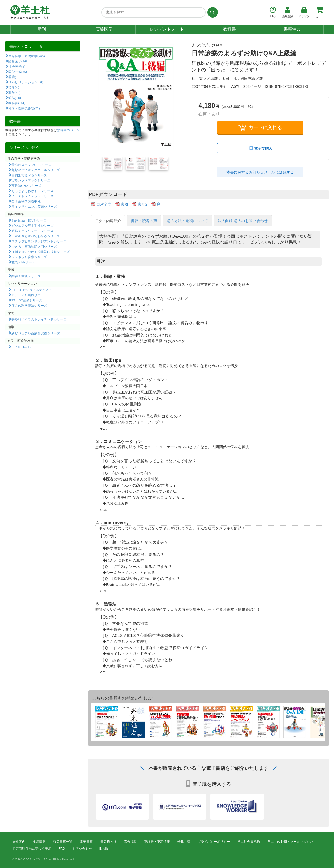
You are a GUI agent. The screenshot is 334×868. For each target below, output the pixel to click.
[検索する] (212, 12)
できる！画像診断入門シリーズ (34, 246)
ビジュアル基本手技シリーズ (32, 225)
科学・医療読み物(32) (24, 108)
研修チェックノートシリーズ (32, 231)
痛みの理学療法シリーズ (29, 305)
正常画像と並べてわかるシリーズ (36, 236)
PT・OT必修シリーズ (27, 300)
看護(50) (14, 77)
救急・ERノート (23, 262)
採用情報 (39, 842)
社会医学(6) (17, 66)
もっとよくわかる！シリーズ (32, 191)
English (105, 849)
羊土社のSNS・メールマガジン (290, 842)
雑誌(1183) (16, 98)
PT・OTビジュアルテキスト (32, 290)
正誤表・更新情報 (157, 842)
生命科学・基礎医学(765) (26, 56)
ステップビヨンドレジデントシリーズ (39, 241)
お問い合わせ (82, 849)
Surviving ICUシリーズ (29, 220)
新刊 (42, 29)
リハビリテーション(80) (26, 82)
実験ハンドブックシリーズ (31, 180)
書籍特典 (292, 29)
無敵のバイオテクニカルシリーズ (36, 170)
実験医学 (104, 29)
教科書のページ (68, 130)
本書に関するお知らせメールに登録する (260, 172)
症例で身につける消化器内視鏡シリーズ (41, 252)
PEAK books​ (21, 347)
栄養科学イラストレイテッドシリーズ (39, 319)
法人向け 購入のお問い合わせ (243, 221)
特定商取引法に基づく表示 (32, 849)
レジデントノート (167, 29)
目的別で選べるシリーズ (29, 175)
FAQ (62, 849)
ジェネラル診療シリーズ (29, 257)
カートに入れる (260, 128)
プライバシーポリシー (214, 842)
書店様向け (108, 842)
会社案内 (19, 842)
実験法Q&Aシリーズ (26, 185)
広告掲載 (130, 842)
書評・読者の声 (144, 221)
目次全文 (104, 204)
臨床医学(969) (18, 61)
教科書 (229, 29)
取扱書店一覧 (63, 842)
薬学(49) (14, 92)
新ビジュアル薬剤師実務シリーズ (36, 333)
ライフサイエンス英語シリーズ (34, 206)
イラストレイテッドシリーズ (32, 196)
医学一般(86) (18, 72)
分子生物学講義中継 (26, 201)
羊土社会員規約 (249, 842)
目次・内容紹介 (108, 221)
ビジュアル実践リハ (26, 295)
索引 (125, 204)
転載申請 (184, 842)
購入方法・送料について (187, 221)
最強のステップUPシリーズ (31, 165)
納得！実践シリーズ (26, 276)
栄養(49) (14, 87)
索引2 (143, 204)
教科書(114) (17, 103)
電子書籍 (86, 842)
